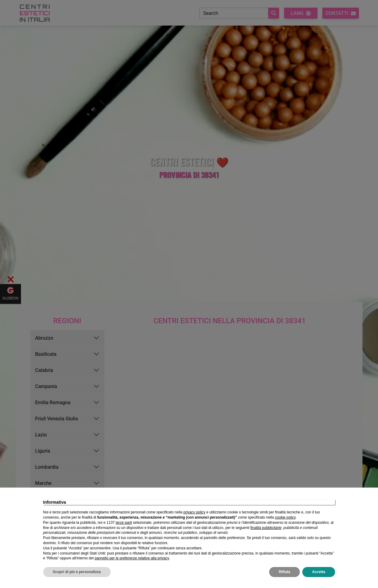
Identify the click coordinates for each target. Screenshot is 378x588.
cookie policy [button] (285, 517)
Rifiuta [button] (284, 572)
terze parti (124, 523)
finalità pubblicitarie (266, 528)
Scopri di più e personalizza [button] (77, 572)
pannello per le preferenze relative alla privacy (132, 558)
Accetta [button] (319, 572)
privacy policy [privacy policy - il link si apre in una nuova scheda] (194, 512)
